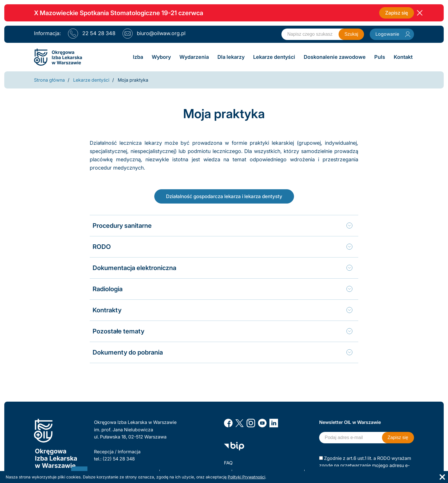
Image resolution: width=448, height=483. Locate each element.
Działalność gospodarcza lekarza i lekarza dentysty (224, 196)
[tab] (223, 225)
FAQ (228, 463)
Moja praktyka (133, 80)
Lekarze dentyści (91, 80)
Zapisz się (396, 13)
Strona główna (49, 80)
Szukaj (351, 34)
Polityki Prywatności (246, 477)
